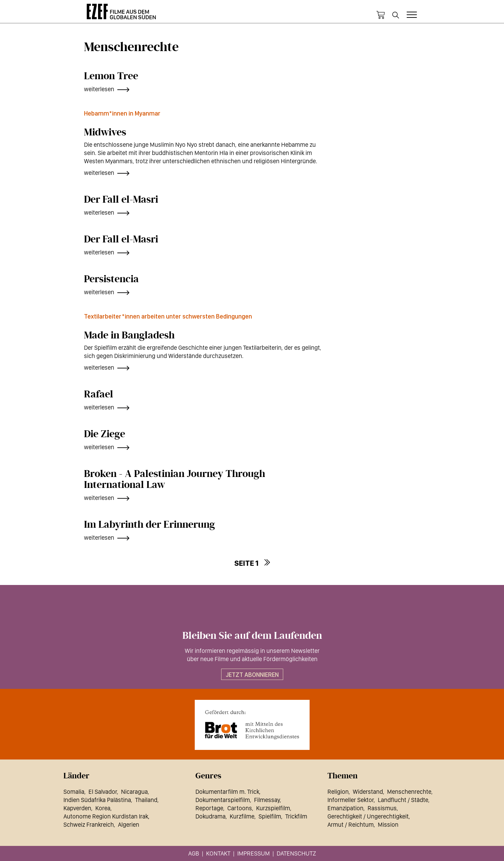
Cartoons (240, 808)
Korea (103, 808)
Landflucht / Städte (403, 800)
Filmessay (267, 800)
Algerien (129, 824)
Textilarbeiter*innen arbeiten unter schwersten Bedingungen (168, 316)
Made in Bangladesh (129, 335)
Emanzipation (345, 808)
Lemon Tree (111, 76)
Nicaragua (134, 792)
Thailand (146, 800)
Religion (338, 792)
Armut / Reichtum (351, 824)
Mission (388, 824)
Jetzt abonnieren (252, 675)
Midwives (105, 132)
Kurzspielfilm (273, 808)
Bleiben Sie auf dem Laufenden (252, 636)
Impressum (254, 853)
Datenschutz (296, 853)
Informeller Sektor (351, 800)
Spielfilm (270, 816)
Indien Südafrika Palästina (97, 800)
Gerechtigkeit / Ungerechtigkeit (368, 816)
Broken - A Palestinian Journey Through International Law (175, 479)
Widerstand (368, 792)
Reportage (209, 808)
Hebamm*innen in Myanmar (122, 113)
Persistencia (111, 279)
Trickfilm (296, 816)
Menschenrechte (409, 792)
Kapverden (77, 808)
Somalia (74, 792)
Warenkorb (381, 15)
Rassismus (382, 808)
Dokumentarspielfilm (223, 800)
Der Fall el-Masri (121, 200)
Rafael (99, 394)
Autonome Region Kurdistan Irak (106, 816)
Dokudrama (211, 816)
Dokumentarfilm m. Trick (227, 792)
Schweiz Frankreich (89, 824)
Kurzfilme (242, 816)
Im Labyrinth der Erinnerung (149, 525)
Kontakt (218, 853)
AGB (194, 853)
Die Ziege (105, 434)
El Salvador (103, 792)
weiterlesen (99, 89)
